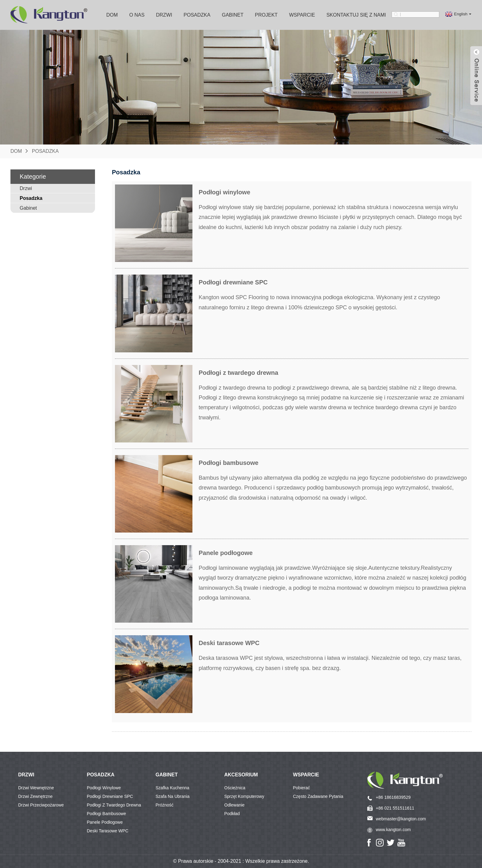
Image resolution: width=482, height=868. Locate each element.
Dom (112, 15)
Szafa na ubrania (173, 796)
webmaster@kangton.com (401, 819)
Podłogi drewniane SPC (110, 796)
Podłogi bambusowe (107, 814)
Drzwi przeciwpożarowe (41, 805)
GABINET (167, 775)
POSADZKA (101, 775)
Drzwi (164, 15)
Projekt (266, 15)
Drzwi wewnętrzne (36, 788)
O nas (137, 15)
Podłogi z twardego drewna (114, 805)
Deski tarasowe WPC (108, 831)
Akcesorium (241, 775)
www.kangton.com (393, 830)
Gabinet (233, 15)
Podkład (232, 814)
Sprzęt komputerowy (244, 796)
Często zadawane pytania (318, 796)
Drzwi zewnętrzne (35, 796)
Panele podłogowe (105, 822)
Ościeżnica (235, 788)
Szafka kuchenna (172, 788)
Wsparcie (302, 15)
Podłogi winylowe (104, 788)
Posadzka (197, 15)
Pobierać (301, 788)
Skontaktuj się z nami (356, 15)
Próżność (164, 805)
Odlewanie (235, 805)
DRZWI (26, 775)
